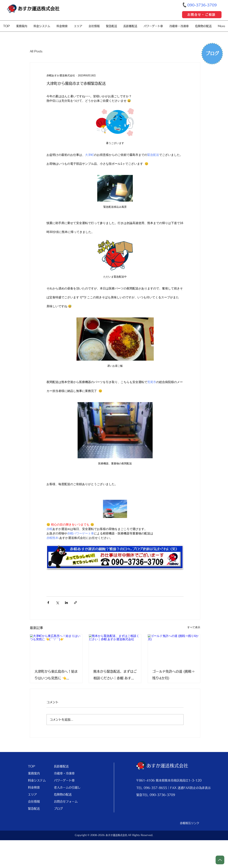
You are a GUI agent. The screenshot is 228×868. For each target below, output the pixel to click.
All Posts (36, 51)
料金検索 (34, 787)
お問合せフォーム (65, 801)
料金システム (37, 780)
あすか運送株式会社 (39, 9)
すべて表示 (194, 627)
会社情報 (34, 801)
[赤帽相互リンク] (190, 823)
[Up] (220, 860)
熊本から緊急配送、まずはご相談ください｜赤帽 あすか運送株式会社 (115, 676)
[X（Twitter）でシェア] (57, 603)
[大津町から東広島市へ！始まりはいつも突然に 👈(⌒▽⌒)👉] (56, 649)
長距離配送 (61, 766)
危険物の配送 (63, 794)
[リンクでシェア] (75, 603)
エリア (32, 794)
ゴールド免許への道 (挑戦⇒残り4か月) (173, 675)
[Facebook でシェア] (48, 603)
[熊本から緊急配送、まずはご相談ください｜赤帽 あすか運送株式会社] (115, 649)
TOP (32, 766)
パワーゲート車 (64, 780)
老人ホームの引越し (65, 787)
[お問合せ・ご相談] (202, 15)
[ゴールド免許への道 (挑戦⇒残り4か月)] (174, 649)
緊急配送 (34, 809)
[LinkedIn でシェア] (66, 603)
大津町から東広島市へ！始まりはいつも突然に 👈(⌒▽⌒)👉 (56, 676)
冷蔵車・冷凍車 (64, 773)
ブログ (58, 809)
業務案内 (34, 773)
